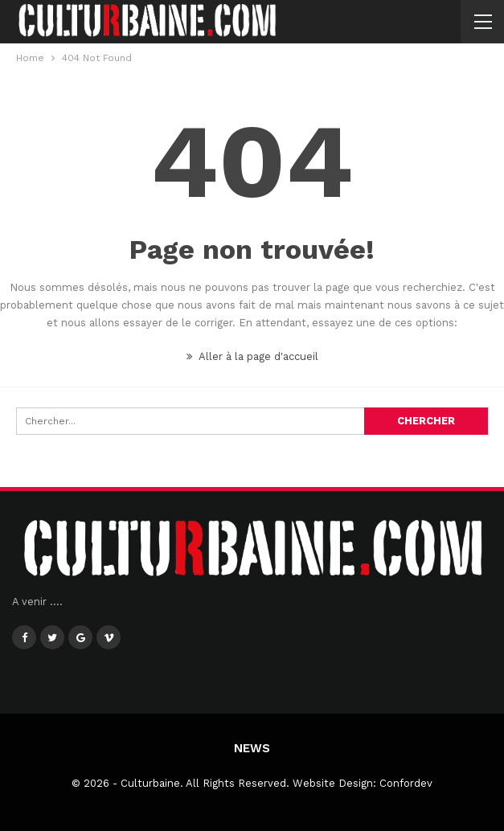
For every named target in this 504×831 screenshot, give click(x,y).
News (252, 748)
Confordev (406, 783)
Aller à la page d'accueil (252, 356)
